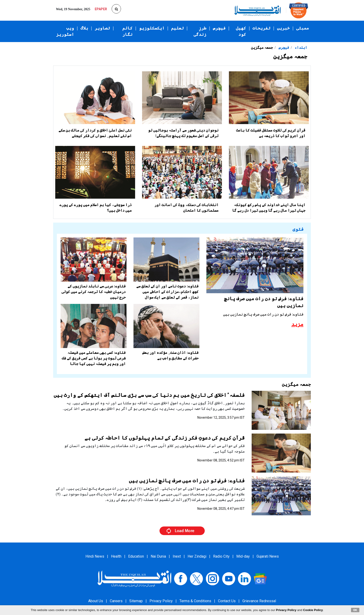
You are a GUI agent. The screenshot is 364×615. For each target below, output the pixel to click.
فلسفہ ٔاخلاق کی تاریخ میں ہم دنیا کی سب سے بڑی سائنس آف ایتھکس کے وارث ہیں (149, 395)
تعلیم (177, 28)
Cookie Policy (313, 610)
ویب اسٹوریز (65, 31)
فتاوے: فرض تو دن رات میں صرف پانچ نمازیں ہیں (187, 481)
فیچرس (219, 28)
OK (355, 610)
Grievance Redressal (259, 601)
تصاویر (102, 28)
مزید (297, 324)
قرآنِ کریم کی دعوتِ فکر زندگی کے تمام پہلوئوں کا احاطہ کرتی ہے (165, 438)
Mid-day (243, 556)
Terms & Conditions (195, 601)
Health (116, 556)
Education (136, 556)
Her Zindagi (197, 556)
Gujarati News (268, 556)
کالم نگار (127, 31)
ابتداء (300, 48)
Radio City (221, 556)
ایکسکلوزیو (152, 28)
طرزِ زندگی (200, 31)
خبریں (283, 28)
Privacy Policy (161, 601)
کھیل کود (241, 31)
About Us (96, 601)
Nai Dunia (158, 556)
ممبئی (303, 28)
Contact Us (227, 601)
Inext (177, 556)
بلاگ (84, 28)
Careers (116, 601)
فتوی (298, 229)
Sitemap (136, 601)
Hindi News (95, 556)
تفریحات (262, 28)
